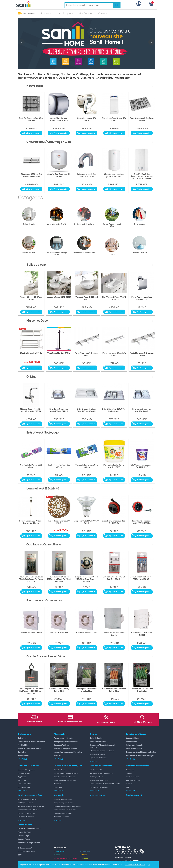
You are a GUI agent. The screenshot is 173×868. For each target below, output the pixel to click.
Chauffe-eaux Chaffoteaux (65, 777)
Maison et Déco (31, 245)
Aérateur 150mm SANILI (31, 633)
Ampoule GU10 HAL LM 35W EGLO (87, 522)
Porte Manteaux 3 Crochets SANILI (142, 354)
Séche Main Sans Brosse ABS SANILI (114, 119)
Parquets (58, 756)
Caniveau (130, 770)
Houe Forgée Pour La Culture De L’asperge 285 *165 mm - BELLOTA (31, 691)
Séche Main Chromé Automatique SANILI (59, 119)
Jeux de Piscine (24, 839)
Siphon (129, 773)
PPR (128, 787)
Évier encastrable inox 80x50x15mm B (142, 410)
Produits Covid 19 (141, 245)
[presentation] (22, 42)
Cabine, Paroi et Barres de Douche (32, 742)
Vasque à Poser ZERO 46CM (59, 297)
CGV (20, 855)
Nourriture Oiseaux (62, 817)
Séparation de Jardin (27, 813)
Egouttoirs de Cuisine (98, 758)
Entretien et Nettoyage (136, 734)
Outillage (83, 855)
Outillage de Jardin (26, 803)
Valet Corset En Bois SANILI (59, 353)
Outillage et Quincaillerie (85, 216)
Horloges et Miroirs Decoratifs (66, 742)
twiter (123, 852)
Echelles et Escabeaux (99, 787)
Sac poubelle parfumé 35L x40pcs (87, 466)
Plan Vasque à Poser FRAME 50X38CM (114, 298)
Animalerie (59, 795)
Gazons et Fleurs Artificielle (29, 810)
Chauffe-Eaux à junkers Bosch (66, 773)
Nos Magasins (66, 14)
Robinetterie (85, 851)
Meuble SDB (23, 745)
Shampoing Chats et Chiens (65, 810)
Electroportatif (96, 770)
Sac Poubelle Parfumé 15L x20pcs (31, 466)
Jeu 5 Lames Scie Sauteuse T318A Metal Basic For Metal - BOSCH (59, 579)
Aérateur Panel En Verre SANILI (114, 634)
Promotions (47, 14)
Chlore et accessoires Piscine (29, 829)
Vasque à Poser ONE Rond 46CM (87, 298)
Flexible (129, 784)
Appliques (22, 777)
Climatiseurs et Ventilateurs (65, 780)
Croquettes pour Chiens (63, 803)
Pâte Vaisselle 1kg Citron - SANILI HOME (114, 466)
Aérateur (58, 784)
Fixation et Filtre (133, 777)
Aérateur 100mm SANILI (86, 633)
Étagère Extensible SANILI (31, 353)
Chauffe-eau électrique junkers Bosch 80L (114, 175)
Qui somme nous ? (25, 848)
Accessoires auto (98, 795)
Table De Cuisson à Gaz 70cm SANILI (142, 119)
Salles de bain (31, 216)
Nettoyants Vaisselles (135, 745)
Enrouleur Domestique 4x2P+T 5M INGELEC (142, 522)
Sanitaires (22, 752)
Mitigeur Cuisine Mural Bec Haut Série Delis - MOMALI (31, 410)
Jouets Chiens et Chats (63, 813)
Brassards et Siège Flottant (29, 843)
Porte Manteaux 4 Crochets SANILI (86, 354)
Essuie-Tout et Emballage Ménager (140, 756)
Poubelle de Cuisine (98, 754)
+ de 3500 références (142, 722)
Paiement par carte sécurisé (70, 722)
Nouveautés (141, 216)
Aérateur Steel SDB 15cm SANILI (142, 634)
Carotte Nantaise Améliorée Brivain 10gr (114, 690)
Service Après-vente (106, 722)
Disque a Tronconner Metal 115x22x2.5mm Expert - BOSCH (86, 579)
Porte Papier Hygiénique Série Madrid (142, 298)
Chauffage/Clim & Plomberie (65, 858)
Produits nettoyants (134, 749)
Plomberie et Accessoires (84, 245)
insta (141, 852)
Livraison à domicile (34, 722)
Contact (103, 14)
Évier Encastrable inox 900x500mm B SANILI (86, 410)
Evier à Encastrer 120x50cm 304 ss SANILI (114, 410)
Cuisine (114, 247)
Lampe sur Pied (24, 787)
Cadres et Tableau (61, 745)
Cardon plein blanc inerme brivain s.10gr (86, 690)
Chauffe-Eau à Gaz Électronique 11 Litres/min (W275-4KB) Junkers (142, 177)
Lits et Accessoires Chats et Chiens (68, 806)
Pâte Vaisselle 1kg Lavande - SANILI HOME (142, 466)
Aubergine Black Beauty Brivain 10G (59, 690)
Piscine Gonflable (25, 832)
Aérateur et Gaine (133, 780)
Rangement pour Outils (99, 780)
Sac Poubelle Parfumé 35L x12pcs (59, 466)
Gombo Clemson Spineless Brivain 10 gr (142, 690)
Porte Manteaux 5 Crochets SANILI (114, 354)
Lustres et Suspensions (27, 770)
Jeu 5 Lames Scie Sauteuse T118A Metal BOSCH (142, 578)
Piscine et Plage (25, 825)
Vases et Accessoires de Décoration (68, 752)
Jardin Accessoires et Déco (113, 217)
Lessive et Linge (132, 738)
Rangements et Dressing (64, 738)
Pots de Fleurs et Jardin (28, 799)
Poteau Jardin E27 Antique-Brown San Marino (31, 522)
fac (117, 852)
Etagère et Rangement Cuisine (102, 751)
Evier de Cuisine (96, 738)
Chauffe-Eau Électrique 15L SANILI (59, 175)
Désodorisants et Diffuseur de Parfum (141, 752)
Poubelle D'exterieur (26, 817)
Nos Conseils (86, 14)
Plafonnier (22, 780)
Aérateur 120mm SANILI (59, 633)
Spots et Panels (24, 773)
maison (57, 855)
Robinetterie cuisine (98, 742)
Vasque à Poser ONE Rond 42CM (31, 298)
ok (149, 865)
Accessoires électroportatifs (101, 773)
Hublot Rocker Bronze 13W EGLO (59, 522)
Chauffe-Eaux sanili (62, 770)
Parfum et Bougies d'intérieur (66, 749)
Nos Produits (26, 14)
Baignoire (22, 738)
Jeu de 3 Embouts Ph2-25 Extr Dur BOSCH (114, 578)
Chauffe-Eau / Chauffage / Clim (56, 246)
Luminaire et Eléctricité (57, 216)
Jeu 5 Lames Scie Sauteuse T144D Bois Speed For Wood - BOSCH (31, 579)
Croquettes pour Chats (63, 799)
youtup (135, 852)
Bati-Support (23, 756)
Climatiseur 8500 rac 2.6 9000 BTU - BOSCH (31, 175)
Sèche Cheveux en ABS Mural (87, 119)
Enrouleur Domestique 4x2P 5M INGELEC (114, 522)
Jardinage (84, 858)
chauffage (58, 787)
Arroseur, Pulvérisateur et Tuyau (31, 806)
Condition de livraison (26, 852)
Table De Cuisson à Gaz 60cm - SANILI (31, 119)
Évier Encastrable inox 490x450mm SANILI (59, 410)
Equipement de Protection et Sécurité (105, 784)
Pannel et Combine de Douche (30, 749)
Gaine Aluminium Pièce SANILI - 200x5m (86, 175)
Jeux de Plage (24, 836)
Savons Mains (132, 742)
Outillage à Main (96, 777)
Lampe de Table (24, 784)
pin (129, 852)
